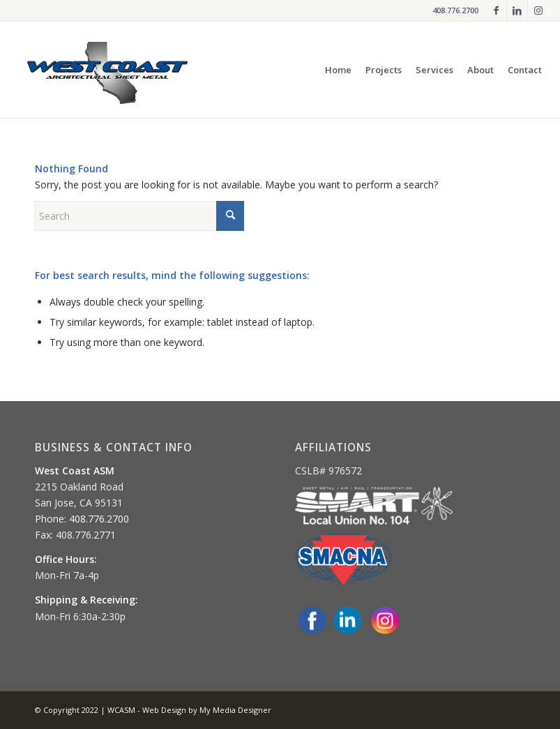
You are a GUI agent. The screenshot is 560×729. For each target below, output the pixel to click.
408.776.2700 (455, 10)
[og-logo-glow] (107, 70)
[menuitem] (338, 70)
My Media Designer (235, 710)
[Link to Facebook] (496, 10)
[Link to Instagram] (538, 10)
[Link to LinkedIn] (517, 10)
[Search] (139, 216)
